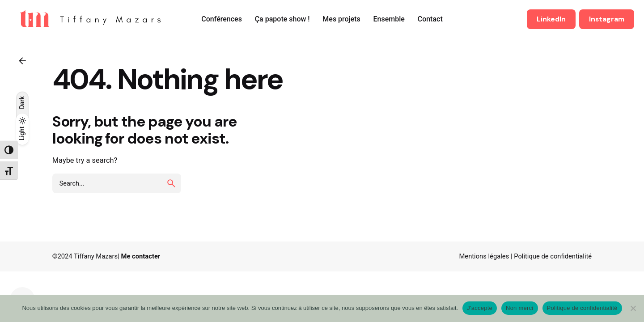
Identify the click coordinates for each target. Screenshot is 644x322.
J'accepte (480, 308)
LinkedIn (551, 19)
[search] (171, 183)
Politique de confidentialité (553, 256)
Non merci (520, 308)
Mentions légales (484, 256)
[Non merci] (633, 308)
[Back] (22, 61)
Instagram (607, 19)
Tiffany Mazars (96, 256)
